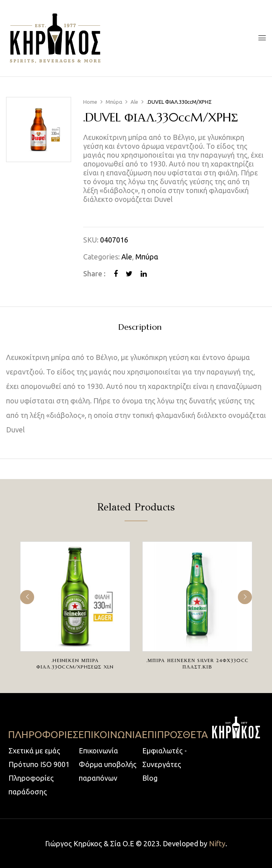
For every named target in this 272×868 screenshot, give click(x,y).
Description (140, 328)
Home (90, 102)
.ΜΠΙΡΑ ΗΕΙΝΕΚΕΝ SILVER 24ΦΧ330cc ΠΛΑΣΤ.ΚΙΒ (197, 663)
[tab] (140, 328)
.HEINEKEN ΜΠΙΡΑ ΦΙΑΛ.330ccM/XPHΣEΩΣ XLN (75, 663)
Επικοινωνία (98, 751)
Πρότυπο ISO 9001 (39, 764)
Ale (134, 102)
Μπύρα (114, 102)
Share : (94, 274)
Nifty (217, 843)
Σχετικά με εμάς (34, 751)
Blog (150, 778)
